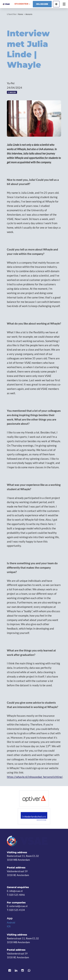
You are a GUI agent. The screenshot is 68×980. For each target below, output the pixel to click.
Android (11, 923)
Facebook (10, 970)
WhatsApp (29, 970)
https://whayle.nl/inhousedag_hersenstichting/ (35, 777)
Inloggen (42, 4)
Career (12, 92)
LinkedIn (16, 970)
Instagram (23, 970)
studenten (21, 4)
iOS (9, 926)
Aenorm (29, 14)
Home (20, 14)
